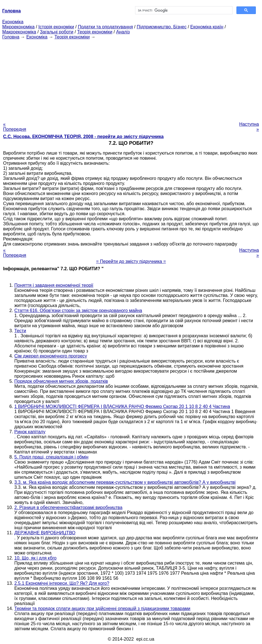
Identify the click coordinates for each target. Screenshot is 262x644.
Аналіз (123, 32)
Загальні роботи (57, 32)
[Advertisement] (131, 79)
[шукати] (183, 10)
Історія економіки (56, 27)
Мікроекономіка (18, 27)
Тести (20, 331)
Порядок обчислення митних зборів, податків (61, 381)
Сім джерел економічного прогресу (51, 356)
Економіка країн (207, 27)
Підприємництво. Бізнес (162, 27)
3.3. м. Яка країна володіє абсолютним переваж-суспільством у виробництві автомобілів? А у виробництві (125, 482)
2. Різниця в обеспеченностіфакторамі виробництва (68, 507)
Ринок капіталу (30, 432)
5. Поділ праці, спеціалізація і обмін (51, 457)
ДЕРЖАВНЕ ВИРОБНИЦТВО (45, 533)
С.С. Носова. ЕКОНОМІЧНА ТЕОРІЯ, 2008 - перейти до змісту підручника (83, 137)
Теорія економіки (95, 32)
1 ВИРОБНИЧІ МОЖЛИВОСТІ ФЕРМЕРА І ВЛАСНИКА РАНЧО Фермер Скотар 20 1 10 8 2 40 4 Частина (122, 406)
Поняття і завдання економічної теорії (54, 285)
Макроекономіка (19, 32)
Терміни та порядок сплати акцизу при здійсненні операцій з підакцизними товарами (102, 609)
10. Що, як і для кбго (35, 558)
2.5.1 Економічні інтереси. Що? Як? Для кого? (62, 583)
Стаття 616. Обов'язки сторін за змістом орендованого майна (78, 310)
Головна (11, 37)
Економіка (13, 22)
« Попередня (15, 127)
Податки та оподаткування (105, 27)
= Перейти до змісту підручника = (131, 261)
